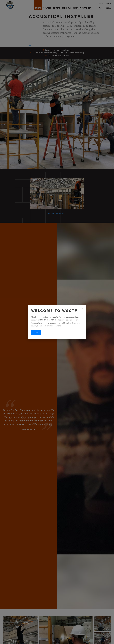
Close (36, 332)
